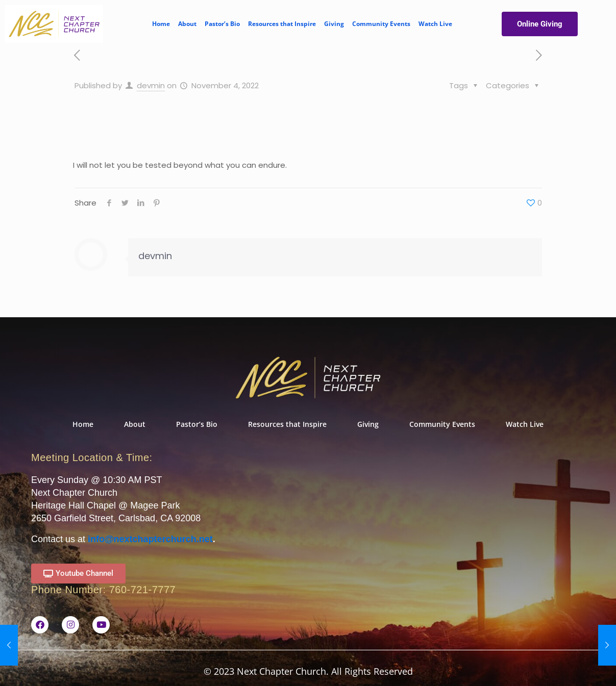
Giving (334, 24)
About (187, 24)
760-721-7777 (143, 590)
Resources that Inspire (282, 24)
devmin (151, 85)
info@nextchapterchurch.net (150, 539)
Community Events (381, 24)
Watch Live (435, 24)
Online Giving (540, 24)
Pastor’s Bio (222, 24)
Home (161, 24)
